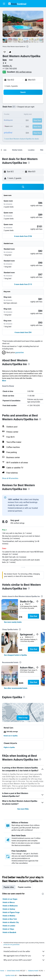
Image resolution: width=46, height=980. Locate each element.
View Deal (33, 616)
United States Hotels (13, 971)
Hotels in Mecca (9, 902)
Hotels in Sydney (9, 909)
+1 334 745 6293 (10, 69)
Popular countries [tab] (24, 887)
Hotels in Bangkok (9, 932)
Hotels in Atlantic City (11, 922)
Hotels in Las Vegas (10, 899)
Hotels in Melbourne (10, 906)
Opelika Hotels (10, 975)
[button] (4, 4)
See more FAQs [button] (23, 809)
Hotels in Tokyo (8, 929)
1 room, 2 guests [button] (11, 86)
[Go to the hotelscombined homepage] (17, 4)
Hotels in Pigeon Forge (11, 912)
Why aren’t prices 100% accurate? (24, 960)
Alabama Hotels (33, 971)
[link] (13, 622)
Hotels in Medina (9, 916)
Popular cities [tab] (9, 887)
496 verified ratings (24, 72)
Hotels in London (9, 926)
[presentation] (27, 47)
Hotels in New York (10, 919)
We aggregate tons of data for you (24, 956)
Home (2, 971)
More (4, 381)
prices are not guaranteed (11, 944)
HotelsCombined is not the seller (24, 951)
